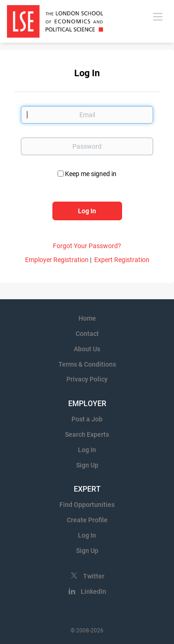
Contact (87, 334)
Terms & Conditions (87, 364)
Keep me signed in (91, 174)
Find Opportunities (87, 505)
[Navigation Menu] (158, 16)
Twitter (94, 576)
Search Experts (87, 434)
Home (87, 318)
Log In (87, 450)
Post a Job (87, 419)
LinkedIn (93, 591)
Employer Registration (57, 260)
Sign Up (87, 465)
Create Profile (87, 520)
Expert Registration (122, 260)
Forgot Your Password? (87, 246)
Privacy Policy (87, 379)
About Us (87, 349)
